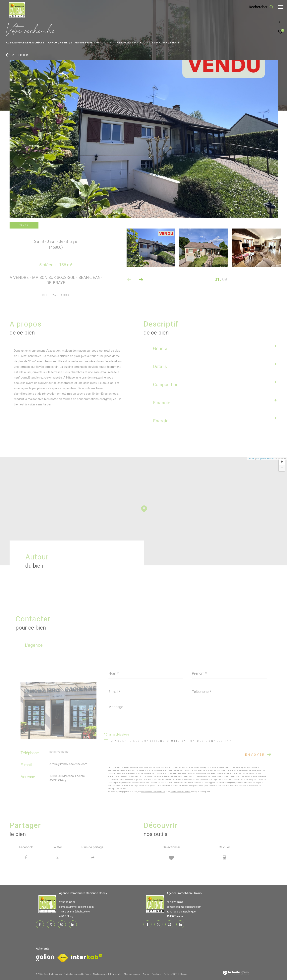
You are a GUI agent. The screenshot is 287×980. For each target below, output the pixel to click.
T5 (110, 43)
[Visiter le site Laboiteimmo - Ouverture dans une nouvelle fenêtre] (236, 973)
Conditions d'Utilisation (181, 792)
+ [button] (282, 462)
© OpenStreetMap (265, 458)
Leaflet (251, 458)
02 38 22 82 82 (59, 752)
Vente (64, 43)
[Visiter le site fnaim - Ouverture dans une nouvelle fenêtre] (45, 957)
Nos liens (156, 974)
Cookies (184, 974)
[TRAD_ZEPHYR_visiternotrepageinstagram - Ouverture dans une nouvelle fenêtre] (62, 924)
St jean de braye (82, 43)
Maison (100, 43)
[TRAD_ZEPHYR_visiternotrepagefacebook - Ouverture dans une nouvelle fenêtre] (40, 924)
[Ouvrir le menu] (281, 7)
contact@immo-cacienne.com (76, 907)
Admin (146, 974)
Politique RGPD (171, 974)
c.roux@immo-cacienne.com (68, 764)
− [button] (282, 468)
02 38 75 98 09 (175, 902)
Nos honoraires (100, 974)
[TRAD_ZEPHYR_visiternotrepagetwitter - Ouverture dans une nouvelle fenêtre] (51, 924)
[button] (141, 280)
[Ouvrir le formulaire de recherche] (259, 7)
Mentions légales (132, 974)
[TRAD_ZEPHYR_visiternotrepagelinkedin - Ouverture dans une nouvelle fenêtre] (73, 924)
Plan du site (116, 974)
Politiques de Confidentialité (153, 792)
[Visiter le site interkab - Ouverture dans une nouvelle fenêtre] (87, 956)
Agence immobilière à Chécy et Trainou (31, 43)
